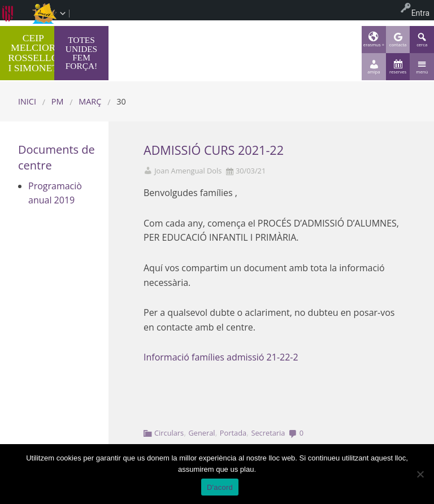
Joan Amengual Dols (188, 171)
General (201, 433)
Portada (233, 433)
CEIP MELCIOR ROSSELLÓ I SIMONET (33, 53)
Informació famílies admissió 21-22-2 (221, 357)
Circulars (169, 433)
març (90, 101)
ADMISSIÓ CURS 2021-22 (214, 150)
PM (58, 101)
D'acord (220, 487)
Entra (420, 13)
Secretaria (268, 433)
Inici (27, 101)
